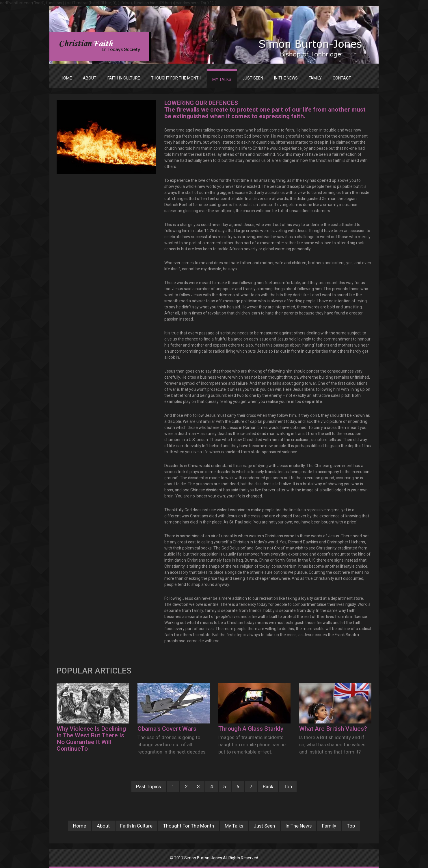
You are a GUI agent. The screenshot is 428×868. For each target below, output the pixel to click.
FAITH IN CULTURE (124, 78)
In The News (299, 826)
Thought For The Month (189, 826)
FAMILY (315, 78)
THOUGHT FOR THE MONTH (176, 78)
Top (288, 786)
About (103, 826)
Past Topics (148, 786)
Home (66, 78)
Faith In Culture (136, 826)
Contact (342, 78)
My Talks (234, 826)
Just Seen (264, 826)
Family (329, 826)
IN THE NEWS (286, 78)
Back (268, 786)
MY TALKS (222, 79)
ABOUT (90, 78)
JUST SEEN (253, 78)
